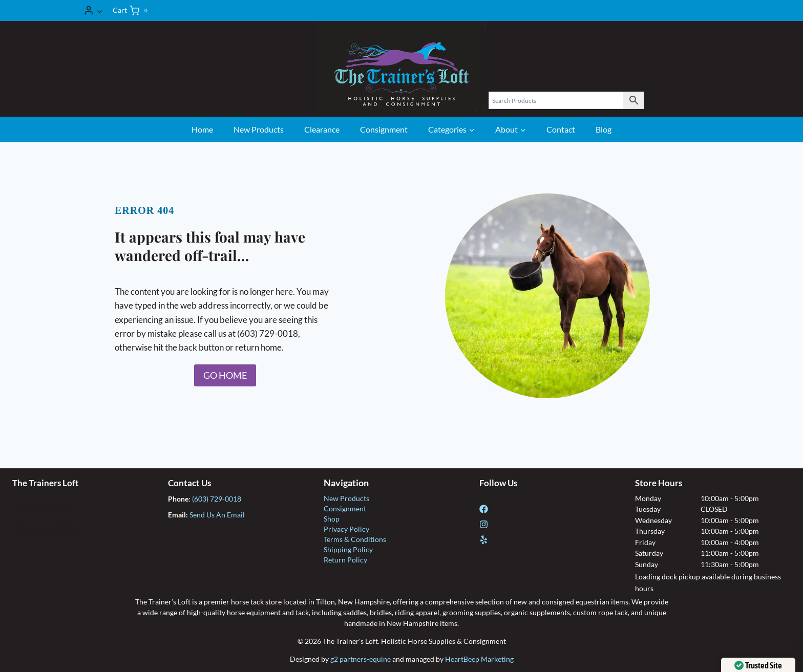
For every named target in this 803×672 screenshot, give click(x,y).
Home (202, 129)
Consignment (384, 129)
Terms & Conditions (355, 539)
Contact (561, 129)
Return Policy (345, 560)
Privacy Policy (346, 529)
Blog (604, 129)
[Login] (93, 10)
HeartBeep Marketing (479, 659)
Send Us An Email (217, 515)
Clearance (322, 129)
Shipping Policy (348, 549)
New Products (259, 129)
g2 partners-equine (361, 659)
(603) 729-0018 (217, 499)
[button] (99, 10)
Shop (332, 519)
